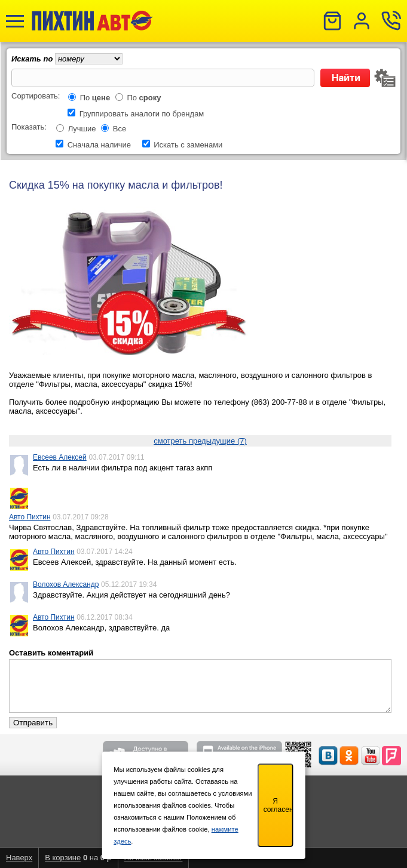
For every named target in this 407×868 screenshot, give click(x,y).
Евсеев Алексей (60, 457)
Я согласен (279, 805)
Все (120, 129)
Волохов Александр (66, 584)
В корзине (63, 858)
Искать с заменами (188, 145)
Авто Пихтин (30, 517)
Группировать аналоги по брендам (142, 114)
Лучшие (82, 129)
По (95, 98)
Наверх (19, 858)
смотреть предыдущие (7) (200, 441)
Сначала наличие (99, 145)
